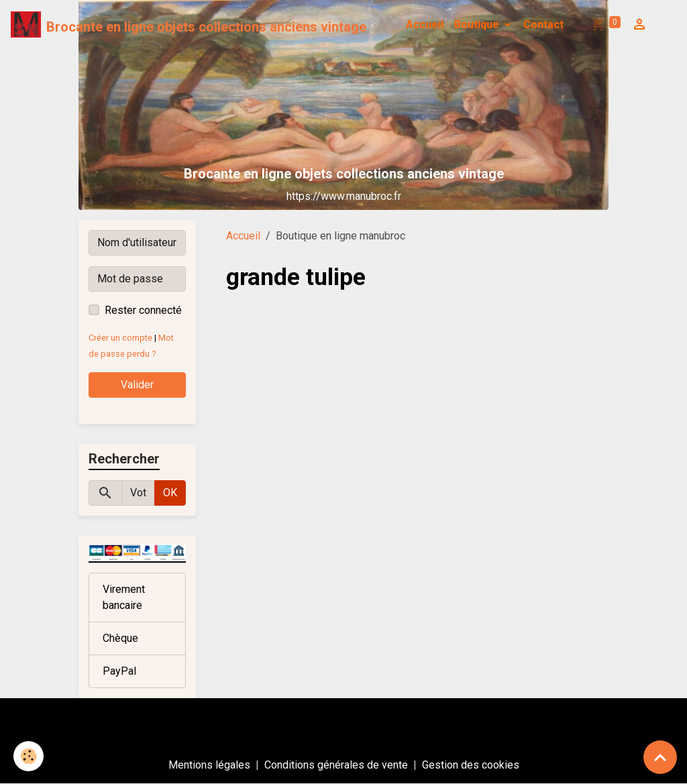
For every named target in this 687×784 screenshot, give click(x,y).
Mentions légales (209, 765)
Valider (137, 385)
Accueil (425, 24)
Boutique (478, 24)
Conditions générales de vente (336, 765)
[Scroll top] (660, 757)
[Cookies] (29, 756)
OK (170, 493)
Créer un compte (120, 338)
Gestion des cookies (471, 765)
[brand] (189, 25)
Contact (543, 24)
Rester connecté (143, 310)
